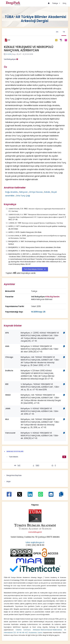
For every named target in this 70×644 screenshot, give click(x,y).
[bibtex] (56, 40)
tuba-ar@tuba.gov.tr (35, 542)
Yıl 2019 (9, 54)
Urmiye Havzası (36, 192)
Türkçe (55, 3)
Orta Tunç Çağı (23, 196)
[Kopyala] (64, 333)
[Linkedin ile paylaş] (30, 496)
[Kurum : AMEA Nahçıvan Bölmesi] (42, 299)
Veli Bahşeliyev (11, 59)
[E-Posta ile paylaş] (51, 496)
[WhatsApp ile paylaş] (41, 496)
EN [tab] (57, 32)
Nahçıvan (23, 192)
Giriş (64, 3)
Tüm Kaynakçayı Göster (34, 269)
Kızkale (47, 192)
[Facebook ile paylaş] (9, 496)
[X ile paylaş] (20, 494)
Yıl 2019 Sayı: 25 (38, 312)
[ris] (61, 40)
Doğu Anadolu (12, 192)
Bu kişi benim (52, 297)
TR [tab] (64, 32)
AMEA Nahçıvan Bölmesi (42, 299)
